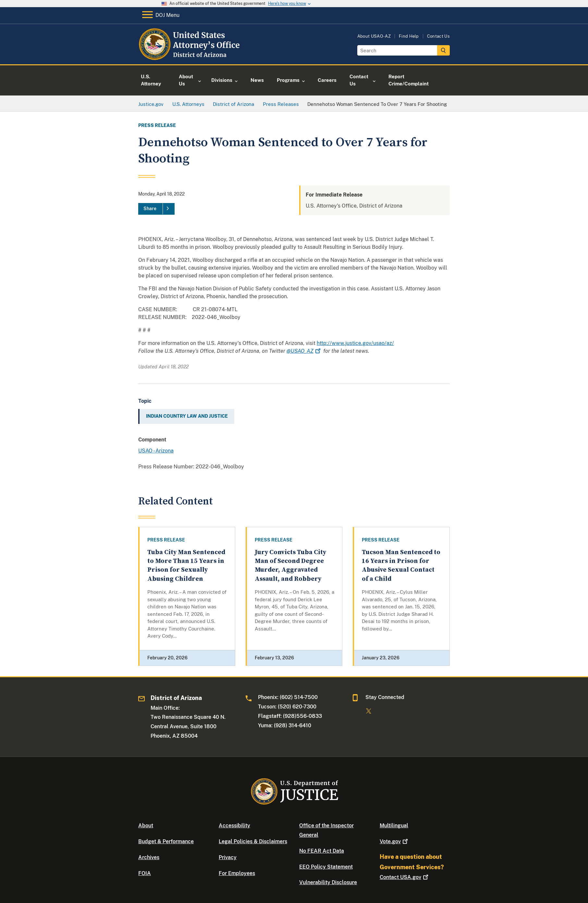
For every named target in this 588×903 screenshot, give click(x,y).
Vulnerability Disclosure (328, 882)
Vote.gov (394, 841)
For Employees (237, 873)
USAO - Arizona (156, 451)
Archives (149, 857)
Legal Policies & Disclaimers (253, 841)
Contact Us (438, 36)
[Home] (191, 57)
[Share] (156, 209)
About (146, 826)
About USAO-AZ (374, 36)
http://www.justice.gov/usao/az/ (355, 343)
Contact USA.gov (405, 877)
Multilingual (394, 826)
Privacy (228, 857)
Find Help (409, 36)
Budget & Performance (166, 841)
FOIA (145, 873)
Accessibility (234, 826)
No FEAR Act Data (322, 851)
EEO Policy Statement (326, 867)
